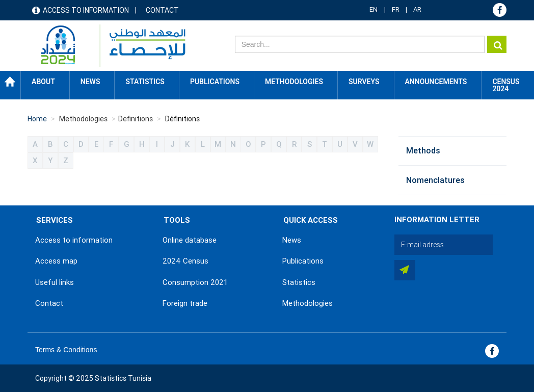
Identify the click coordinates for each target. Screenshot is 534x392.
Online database (190, 240)
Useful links (55, 282)
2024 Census (185, 261)
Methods (423, 151)
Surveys (364, 82)
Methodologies (308, 303)
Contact (162, 10)
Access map (56, 261)
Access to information (86, 10)
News (292, 240)
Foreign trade (185, 303)
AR (417, 9)
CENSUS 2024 (506, 85)
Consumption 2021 (195, 282)
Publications (215, 82)
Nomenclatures (435, 180)
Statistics (299, 282)
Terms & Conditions (66, 350)
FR (396, 9)
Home (10, 82)
